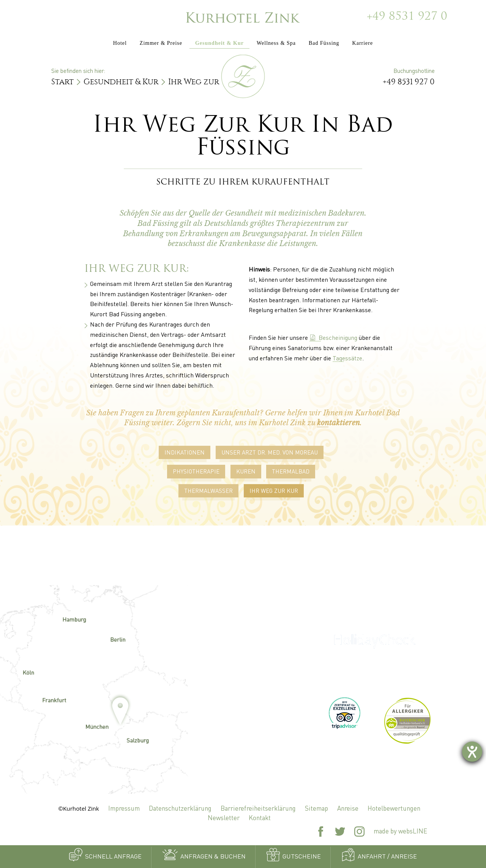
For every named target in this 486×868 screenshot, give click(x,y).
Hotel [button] (120, 43)
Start (62, 82)
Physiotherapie (196, 471)
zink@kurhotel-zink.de (243, 721)
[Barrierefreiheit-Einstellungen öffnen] (472, 752)
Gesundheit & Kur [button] (219, 43)
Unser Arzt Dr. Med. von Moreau (270, 452)
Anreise (348, 808)
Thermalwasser (208, 491)
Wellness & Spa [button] (276, 43)
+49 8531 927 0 (407, 17)
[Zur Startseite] (243, 17)
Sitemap (316, 808)
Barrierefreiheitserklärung (258, 808)
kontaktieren (338, 423)
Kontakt (260, 817)
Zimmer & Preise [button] (161, 43)
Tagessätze (347, 358)
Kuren (246, 471)
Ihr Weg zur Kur (274, 491)
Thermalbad (291, 471)
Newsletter (224, 817)
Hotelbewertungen (394, 808)
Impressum (124, 808)
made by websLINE (400, 831)
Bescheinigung (333, 338)
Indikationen (185, 452)
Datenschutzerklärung (180, 808)
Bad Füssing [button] (324, 43)
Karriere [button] (363, 43)
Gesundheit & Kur (121, 82)
